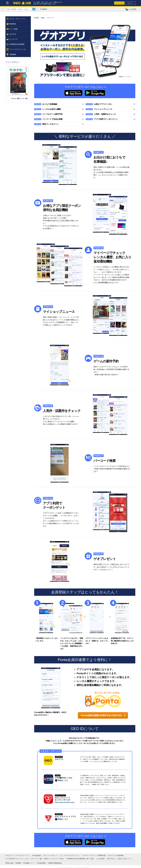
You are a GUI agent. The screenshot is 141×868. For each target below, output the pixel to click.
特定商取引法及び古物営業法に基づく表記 (80, 859)
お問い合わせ (111, 859)
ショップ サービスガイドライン (70, 855)
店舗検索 (44, 9)
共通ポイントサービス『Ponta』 (54, 859)
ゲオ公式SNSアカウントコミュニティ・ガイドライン (23, 859)
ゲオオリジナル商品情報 (115, 855)
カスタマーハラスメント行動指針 (93, 855)
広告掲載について (29, 863)
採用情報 (18, 863)
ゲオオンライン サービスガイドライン (18, 855)
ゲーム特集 (14, 29)
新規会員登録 (119, 3)
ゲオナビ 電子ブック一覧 (19, 99)
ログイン (131, 3)
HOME (36, 18)
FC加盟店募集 (41, 863)
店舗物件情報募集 (54, 863)
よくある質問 (100, 859)
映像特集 (13, 24)
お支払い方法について (125, 859)
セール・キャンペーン (18, 19)
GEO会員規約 (37, 855)
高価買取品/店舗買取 (17, 44)
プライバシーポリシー (50, 855)
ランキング (14, 39)
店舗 (42, 18)
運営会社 (8, 863)
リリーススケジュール (18, 49)
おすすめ (13, 34)
